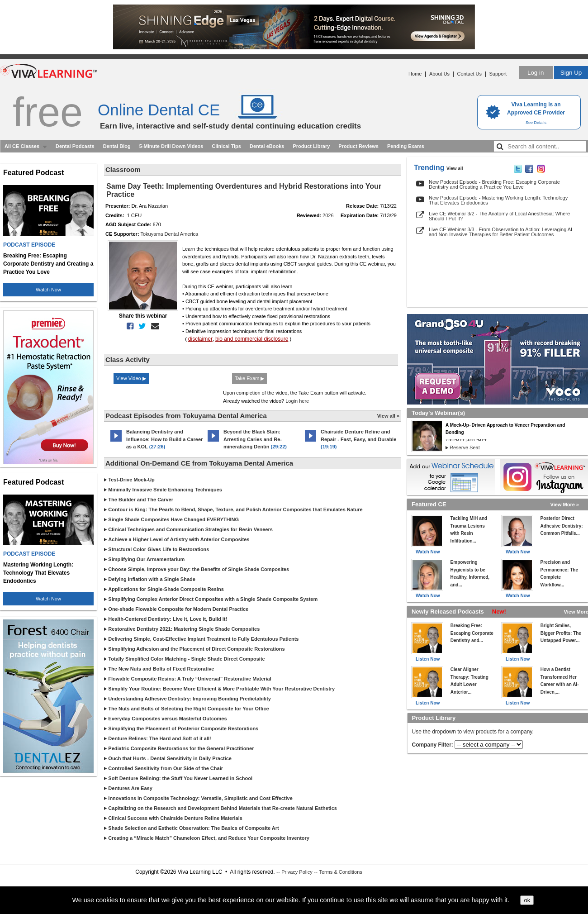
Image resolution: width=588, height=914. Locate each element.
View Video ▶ (131, 378)
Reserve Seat (465, 447)
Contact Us (469, 74)
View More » (565, 505)
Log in (536, 73)
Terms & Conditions (340, 872)
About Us (439, 74)
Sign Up (571, 73)
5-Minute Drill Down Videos (171, 146)
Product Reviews (358, 146)
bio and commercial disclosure (252, 339)
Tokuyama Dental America (169, 234)
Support (498, 74)
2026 (328, 215)
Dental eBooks (267, 146)
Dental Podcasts (75, 146)
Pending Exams (406, 146)
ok (527, 900)
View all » (388, 416)
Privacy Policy (297, 872)
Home (415, 74)
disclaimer (200, 339)
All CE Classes (22, 146)
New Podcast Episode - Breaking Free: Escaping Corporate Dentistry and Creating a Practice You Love (494, 184)
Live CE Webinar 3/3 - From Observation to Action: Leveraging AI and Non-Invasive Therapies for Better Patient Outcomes (500, 232)
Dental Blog (117, 146)
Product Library (311, 146)
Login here (297, 401)
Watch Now (48, 290)
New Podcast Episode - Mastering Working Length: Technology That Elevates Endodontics (498, 200)
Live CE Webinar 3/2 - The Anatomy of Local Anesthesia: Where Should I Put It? (499, 216)
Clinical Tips (226, 146)
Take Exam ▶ (249, 378)
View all (455, 169)
